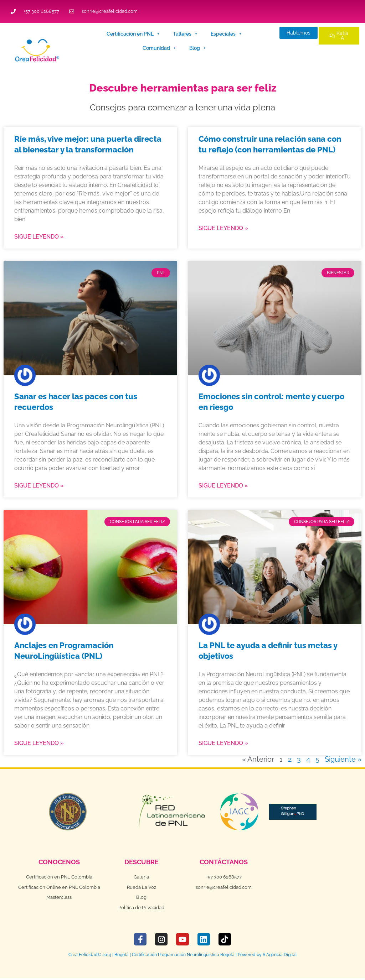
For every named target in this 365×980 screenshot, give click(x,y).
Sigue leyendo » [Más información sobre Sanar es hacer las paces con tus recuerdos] (39, 486)
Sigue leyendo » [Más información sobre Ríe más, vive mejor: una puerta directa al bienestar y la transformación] (39, 237)
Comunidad (159, 48)
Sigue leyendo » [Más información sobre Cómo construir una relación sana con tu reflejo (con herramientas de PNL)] (223, 228)
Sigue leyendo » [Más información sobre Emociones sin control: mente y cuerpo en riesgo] (223, 486)
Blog (197, 48)
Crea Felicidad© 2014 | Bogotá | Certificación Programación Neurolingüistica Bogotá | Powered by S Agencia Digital (182, 956)
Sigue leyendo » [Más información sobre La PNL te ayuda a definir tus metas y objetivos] (223, 743)
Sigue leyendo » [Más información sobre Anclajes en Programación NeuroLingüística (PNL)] (39, 743)
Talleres (185, 34)
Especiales (226, 34)
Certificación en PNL (133, 34)
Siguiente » (343, 759)
